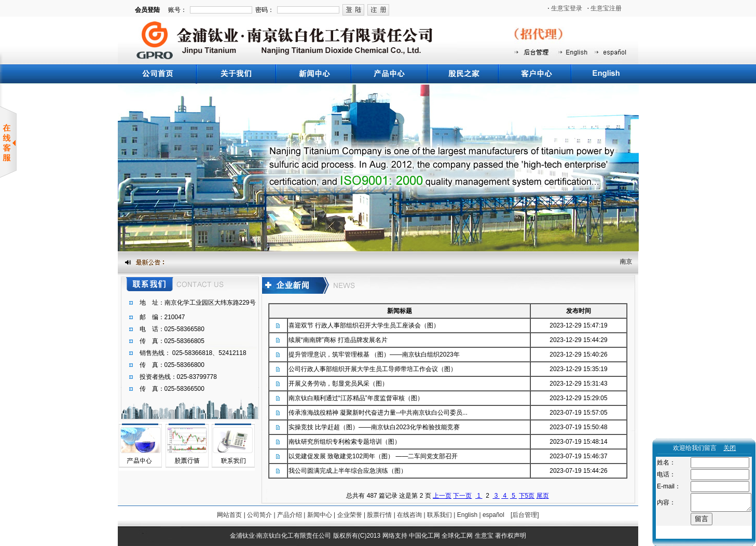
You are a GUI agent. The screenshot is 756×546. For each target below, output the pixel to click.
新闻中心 (320, 515)
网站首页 (229, 515)
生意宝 (484, 536)
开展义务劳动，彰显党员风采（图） (338, 384)
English (467, 515)
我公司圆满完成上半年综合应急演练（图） (348, 471)
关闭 (730, 448)
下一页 (462, 496)
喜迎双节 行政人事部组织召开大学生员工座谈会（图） (364, 325)
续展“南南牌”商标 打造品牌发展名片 (338, 340)
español (493, 515)
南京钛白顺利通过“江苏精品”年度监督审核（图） (356, 398)
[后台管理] (525, 515)
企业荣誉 (350, 515)
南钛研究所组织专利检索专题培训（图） (345, 442)
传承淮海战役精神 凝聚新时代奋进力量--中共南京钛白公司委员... (378, 413)
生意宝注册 (605, 8)
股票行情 (379, 515)
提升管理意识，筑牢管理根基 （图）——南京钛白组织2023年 (374, 354)
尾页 (543, 496)
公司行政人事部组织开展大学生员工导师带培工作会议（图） (373, 369)
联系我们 (439, 515)
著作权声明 (511, 536)
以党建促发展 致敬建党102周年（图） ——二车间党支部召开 (373, 456)
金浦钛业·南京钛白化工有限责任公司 (280, 536)
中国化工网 (424, 536)
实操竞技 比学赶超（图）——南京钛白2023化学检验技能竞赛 (374, 427)
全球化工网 (457, 536)
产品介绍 (290, 515)
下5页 (527, 496)
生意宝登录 (565, 8)
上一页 (442, 496)
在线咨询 (409, 515)
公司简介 (259, 515)
